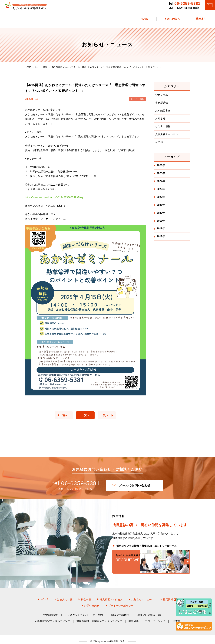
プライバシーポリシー (121, 601)
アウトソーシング (155, 617)
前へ (63, 417)
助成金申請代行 (120, 611)
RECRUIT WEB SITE (151, 561)
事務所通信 (162, 104)
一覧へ (85, 417)
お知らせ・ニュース (143, 595)
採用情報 (170, 595)
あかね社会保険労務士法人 (111, 637)
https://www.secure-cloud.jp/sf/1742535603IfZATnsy (54, 199)
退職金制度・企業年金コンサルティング (99, 617)
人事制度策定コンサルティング (52, 617)
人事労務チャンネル (167, 136)
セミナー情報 (163, 128)
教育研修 (134, 617)
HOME (44, 595)
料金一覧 (86, 595)
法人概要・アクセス (111, 595)
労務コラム (162, 97)
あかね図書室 (163, 112)
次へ (108, 417)
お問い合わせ (92, 601)
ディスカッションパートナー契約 (84, 611)
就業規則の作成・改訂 (150, 611)
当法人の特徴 (65, 595)
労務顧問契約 (51, 611)
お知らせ (160, 120)
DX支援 (176, 617)
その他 (159, 144)
